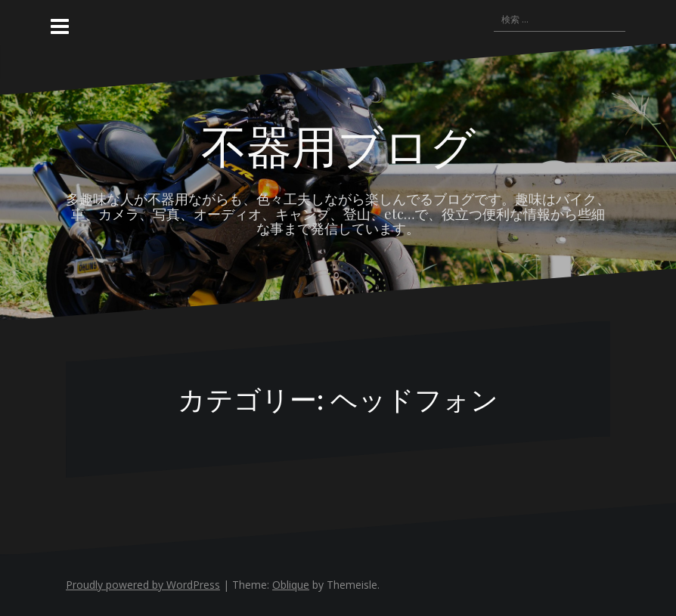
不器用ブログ (338, 144)
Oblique (291, 585)
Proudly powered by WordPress (143, 585)
